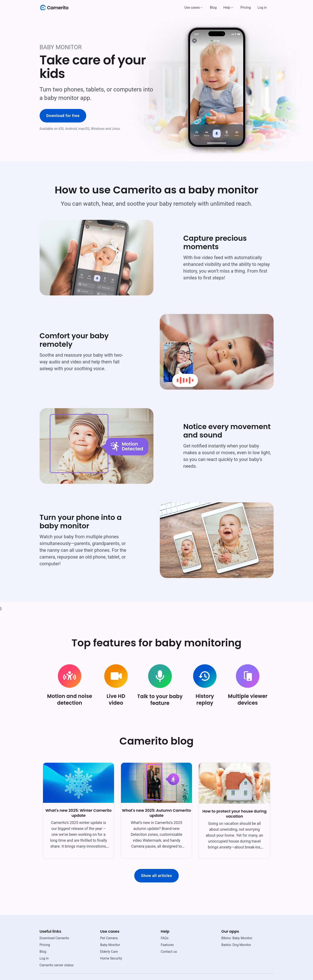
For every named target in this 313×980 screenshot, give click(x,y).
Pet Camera (109, 938)
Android (71, 129)
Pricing (246, 7)
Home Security (111, 958)
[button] (194, 8)
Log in (262, 7)
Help (227, 7)
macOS (84, 129)
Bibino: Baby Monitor (237, 938)
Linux (116, 129)
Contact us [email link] (169, 952)
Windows (98, 129)
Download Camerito (54, 938)
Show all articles (156, 876)
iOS (61, 129)
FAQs (165, 938)
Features (167, 945)
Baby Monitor (110, 945)
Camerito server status (57, 965)
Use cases (192, 7)
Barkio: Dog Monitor (236, 945)
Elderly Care (109, 952)
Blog (213, 7)
